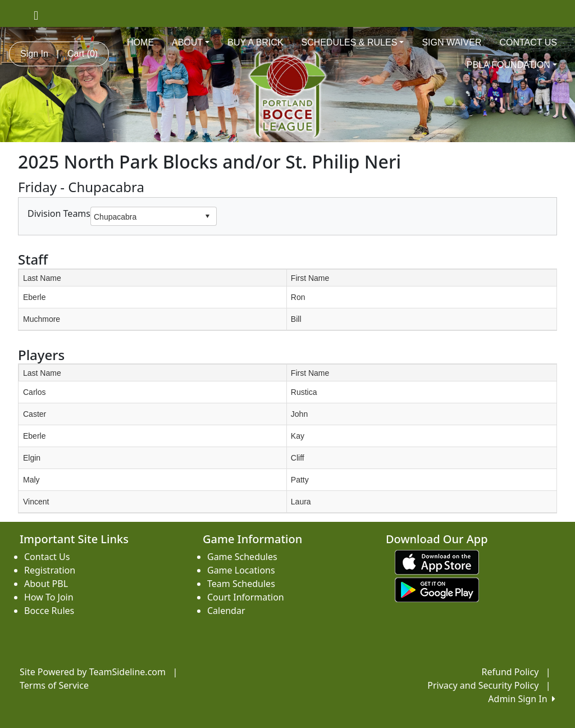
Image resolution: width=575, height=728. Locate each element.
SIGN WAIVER (451, 42)
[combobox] (145, 217)
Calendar (226, 611)
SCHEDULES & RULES (353, 42)
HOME (140, 42)
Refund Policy (510, 672)
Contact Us (47, 557)
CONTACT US (528, 42)
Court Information (246, 597)
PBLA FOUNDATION (512, 65)
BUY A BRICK (255, 42)
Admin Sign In (522, 699)
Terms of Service (54, 685)
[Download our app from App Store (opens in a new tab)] (437, 561)
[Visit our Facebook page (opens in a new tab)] (36, 15)
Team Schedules (241, 584)
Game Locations (241, 570)
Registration (50, 570)
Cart (83, 54)
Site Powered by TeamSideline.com (93, 672)
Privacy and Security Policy (483, 685)
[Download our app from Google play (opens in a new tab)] (437, 589)
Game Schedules (242, 557)
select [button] (207, 216)
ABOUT (191, 42)
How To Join (49, 597)
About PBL (46, 584)
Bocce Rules (49, 611)
